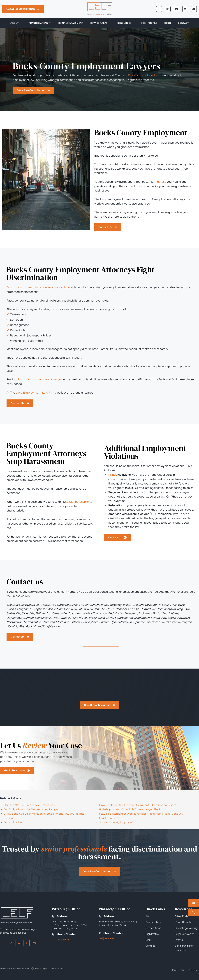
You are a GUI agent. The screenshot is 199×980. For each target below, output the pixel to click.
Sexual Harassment (70, 23)
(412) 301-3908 (60, 940)
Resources (126, 23)
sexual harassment (79, 502)
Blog (168, 23)
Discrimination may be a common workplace (38, 287)
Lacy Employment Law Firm (140, 75)
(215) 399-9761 (107, 938)
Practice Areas (40, 23)
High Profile (149, 23)
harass (162, 182)
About (16, 23)
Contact (183, 23)
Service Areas (100, 23)
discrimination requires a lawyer (39, 379)
